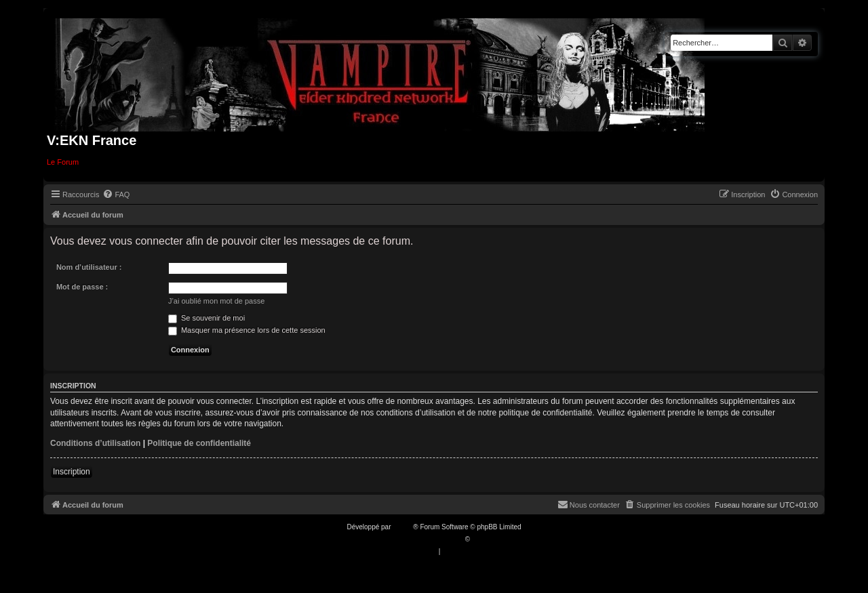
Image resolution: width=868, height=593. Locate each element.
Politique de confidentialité (199, 443)
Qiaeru (482, 539)
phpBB (403, 527)
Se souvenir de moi (206, 318)
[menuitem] (116, 195)
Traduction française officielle (419, 539)
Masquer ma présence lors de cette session (247, 330)
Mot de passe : (82, 287)
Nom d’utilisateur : (89, 267)
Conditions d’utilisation (95, 443)
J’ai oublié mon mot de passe (216, 301)
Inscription (72, 472)
